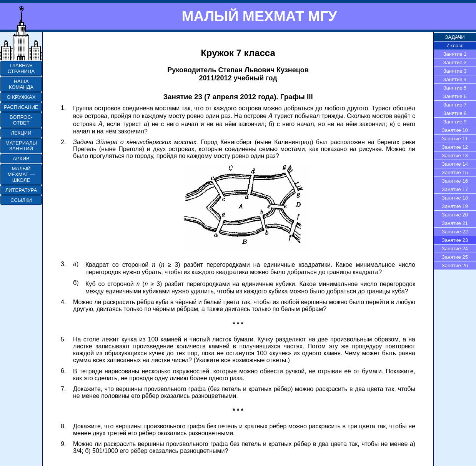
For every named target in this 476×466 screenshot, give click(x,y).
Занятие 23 (455, 240)
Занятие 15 (455, 172)
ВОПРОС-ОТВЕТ (21, 120)
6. (63, 371)
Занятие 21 (455, 223)
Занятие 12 (455, 147)
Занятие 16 (455, 181)
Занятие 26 (455, 265)
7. (63, 389)
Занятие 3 (455, 71)
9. (63, 444)
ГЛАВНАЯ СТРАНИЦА (21, 68)
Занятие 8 (455, 113)
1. (63, 108)
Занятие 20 (455, 215)
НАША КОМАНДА (21, 84)
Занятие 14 (455, 164)
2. (63, 142)
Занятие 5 (455, 88)
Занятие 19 (455, 206)
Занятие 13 (455, 156)
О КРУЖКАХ (21, 97)
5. (63, 339)
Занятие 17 (455, 189)
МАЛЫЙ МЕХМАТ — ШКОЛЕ (21, 174)
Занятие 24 (455, 249)
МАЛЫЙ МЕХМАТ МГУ (259, 16)
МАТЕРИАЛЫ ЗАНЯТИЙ (21, 146)
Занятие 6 (455, 96)
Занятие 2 (455, 62)
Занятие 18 (455, 198)
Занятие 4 (455, 79)
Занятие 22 (455, 232)
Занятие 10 (455, 130)
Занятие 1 (455, 54)
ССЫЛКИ (21, 200)
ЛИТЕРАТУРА (21, 190)
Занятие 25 (455, 257)
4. (63, 302)
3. (63, 264)
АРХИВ (21, 159)
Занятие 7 (455, 105)
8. (63, 426)
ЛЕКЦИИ (21, 133)
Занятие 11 (455, 139)
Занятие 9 (455, 122)
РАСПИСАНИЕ (21, 107)
